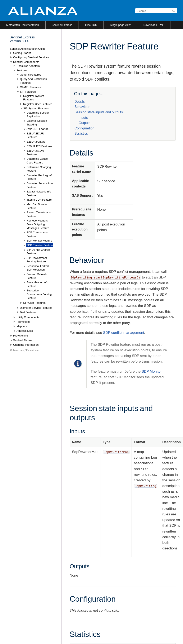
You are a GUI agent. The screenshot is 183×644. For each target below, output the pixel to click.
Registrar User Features (38, 104)
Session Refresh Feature (36, 276)
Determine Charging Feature (39, 169)
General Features (30, 75)
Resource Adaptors (28, 66)
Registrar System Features (34, 98)
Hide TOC (91, 25)
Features (22, 70)
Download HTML (154, 25)
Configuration (84, 128)
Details (80, 102)
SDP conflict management (124, 333)
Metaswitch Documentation (23, 25)
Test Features (28, 312)
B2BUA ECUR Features (35, 135)
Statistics (81, 133)
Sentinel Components (26, 62)
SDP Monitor (152, 371)
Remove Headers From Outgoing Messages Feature (38, 224)
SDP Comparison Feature (37, 234)
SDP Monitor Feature (39, 241)
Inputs (83, 118)
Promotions (23, 322)
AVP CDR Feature (38, 129)
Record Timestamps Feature (39, 214)
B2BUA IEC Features (39, 146)
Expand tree (32, 350)
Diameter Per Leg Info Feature (40, 177)
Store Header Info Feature (37, 284)
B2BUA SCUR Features (35, 152)
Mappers (22, 326)
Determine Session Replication (38, 115)
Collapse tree (17, 350)
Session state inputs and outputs (99, 112)
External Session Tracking (37, 123)
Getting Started (22, 53)
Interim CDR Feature (39, 200)
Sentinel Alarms (23, 340)
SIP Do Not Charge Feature (38, 252)
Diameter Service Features (36, 308)
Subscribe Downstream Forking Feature (39, 294)
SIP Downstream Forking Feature (37, 260)
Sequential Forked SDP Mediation (38, 268)
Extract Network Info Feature (39, 193)
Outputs (84, 123)
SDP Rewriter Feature (40, 245)
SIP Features (28, 92)
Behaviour (82, 107)
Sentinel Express (62, 25)
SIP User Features (34, 303)
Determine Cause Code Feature (37, 161)
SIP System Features (36, 108)
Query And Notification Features (33, 81)
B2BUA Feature (36, 142)
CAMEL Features (30, 87)
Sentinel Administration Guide (28, 49)
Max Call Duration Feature (37, 206)
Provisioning (21, 336)
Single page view (120, 25)
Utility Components (28, 317)
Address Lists (25, 331)
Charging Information (26, 345)
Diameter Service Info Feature (40, 185)
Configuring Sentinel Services (31, 57)
